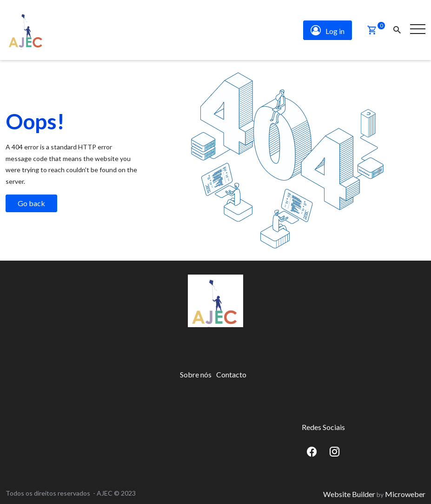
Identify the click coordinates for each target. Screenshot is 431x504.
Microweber (405, 492)
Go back (31, 201)
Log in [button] (328, 29)
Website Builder (349, 492)
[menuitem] (196, 373)
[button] (372, 29)
